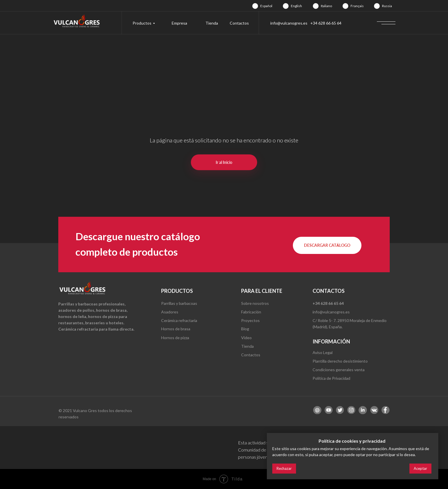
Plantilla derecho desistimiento (340, 361)
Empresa (179, 23)
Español (266, 6)
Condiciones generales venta (339, 370)
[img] (255, 6)
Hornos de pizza (175, 338)
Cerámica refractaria (179, 320)
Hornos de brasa (176, 329)
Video (246, 338)
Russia (387, 6)
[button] (327, 245)
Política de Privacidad (331, 378)
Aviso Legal (323, 352)
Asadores (170, 312)
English (296, 6)
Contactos (239, 23)
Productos (142, 23)
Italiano (326, 6)
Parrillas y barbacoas (179, 303)
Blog (245, 329)
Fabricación (251, 312)
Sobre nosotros (255, 303)
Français (357, 6)
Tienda (212, 23)
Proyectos (250, 320)
